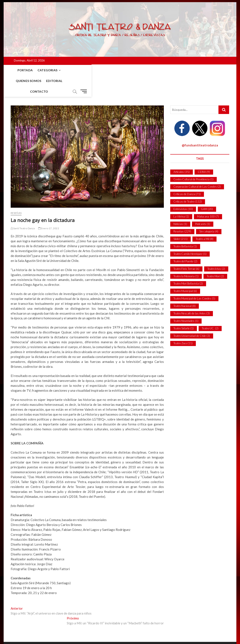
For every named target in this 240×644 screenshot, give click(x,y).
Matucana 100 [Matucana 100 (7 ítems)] (208, 195)
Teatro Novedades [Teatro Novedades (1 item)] (186, 300)
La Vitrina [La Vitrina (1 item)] (181, 195)
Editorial (99, 70)
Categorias (43, 70)
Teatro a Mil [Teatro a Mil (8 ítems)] (204, 218)
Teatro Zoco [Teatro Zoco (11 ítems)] (183, 322)
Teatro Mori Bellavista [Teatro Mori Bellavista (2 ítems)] (188, 262)
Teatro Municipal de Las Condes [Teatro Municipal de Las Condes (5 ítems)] (194, 277)
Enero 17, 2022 (49, 207)
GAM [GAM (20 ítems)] (207, 188)
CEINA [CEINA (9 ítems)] (204, 151)
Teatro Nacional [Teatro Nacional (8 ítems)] (185, 285)
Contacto (121, 70)
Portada (20, 70)
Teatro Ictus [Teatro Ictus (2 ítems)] (216, 248)
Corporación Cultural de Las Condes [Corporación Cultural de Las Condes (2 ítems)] (197, 165)
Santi (14, 630)
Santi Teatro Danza (23, 207)
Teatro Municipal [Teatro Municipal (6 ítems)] (185, 270)
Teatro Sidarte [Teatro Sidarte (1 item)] (184, 307)
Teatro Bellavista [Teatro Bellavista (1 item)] (185, 225)
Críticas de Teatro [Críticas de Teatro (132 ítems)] (188, 180)
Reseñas (16, 192)
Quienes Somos (74, 70)
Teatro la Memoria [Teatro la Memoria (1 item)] (186, 255)
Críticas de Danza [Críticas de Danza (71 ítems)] (187, 173)
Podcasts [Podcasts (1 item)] (203, 203)
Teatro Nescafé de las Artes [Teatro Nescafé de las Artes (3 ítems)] (192, 292)
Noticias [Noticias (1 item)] (180, 203)
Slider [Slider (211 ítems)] (180, 218)
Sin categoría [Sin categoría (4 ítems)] (209, 210)
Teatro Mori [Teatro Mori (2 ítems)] (215, 255)
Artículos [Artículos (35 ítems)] (182, 151)
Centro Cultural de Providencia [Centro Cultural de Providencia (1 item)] (193, 158)
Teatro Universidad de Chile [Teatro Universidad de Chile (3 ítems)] (192, 315)
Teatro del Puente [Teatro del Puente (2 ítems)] (185, 240)
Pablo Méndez (44, 630)
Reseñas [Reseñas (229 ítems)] (182, 210)
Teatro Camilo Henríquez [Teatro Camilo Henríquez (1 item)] (190, 233)
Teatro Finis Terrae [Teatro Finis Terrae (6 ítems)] (186, 248)
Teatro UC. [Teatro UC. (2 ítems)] (210, 307)
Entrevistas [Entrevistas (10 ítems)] (183, 188)
